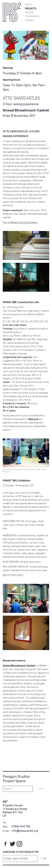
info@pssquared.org (25, 831)
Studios (29, 13)
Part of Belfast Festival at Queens (20, 222)
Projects (31, 9)
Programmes (32, 16)
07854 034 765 (21, 826)
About (28, 5)
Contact (30, 20)
